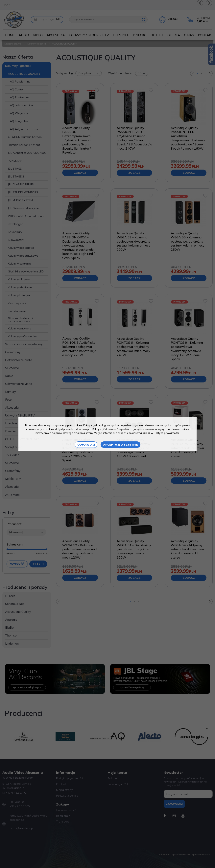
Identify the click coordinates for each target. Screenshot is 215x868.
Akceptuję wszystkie (120, 445)
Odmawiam (86, 445)
